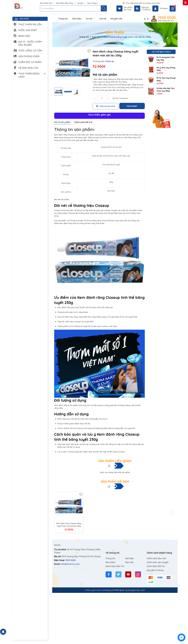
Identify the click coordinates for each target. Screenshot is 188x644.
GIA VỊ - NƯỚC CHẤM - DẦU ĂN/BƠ (28, 43)
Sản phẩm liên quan (115, 461)
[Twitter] (118, 574)
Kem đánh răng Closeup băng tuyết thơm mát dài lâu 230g (69, 525)
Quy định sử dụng (155, 570)
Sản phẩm (111, 562)
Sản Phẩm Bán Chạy (65, 3)
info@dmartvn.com (70, 564)
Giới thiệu (77, 19)
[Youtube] (128, 574)
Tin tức (90, 19)
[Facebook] (109, 574)
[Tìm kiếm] (104, 8)
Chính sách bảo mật (156, 558)
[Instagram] (138, 574)
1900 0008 (167, 18)
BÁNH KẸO (22, 36)
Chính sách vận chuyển (158, 562)
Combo (80, 3)
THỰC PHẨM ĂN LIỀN (27, 24)
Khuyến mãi (116, 19)
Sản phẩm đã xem (115, 482)
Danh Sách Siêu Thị (115, 566)
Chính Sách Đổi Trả (156, 566)
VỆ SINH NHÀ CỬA (26, 68)
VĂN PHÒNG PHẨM (26, 56)
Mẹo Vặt (129, 562)
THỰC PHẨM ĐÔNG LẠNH (27, 75)
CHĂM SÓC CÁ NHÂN (27, 62)
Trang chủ (63, 19)
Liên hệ (103, 19)
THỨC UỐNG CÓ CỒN (28, 50)
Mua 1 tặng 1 (92, 3)
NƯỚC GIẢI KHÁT (25, 30)
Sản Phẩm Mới (46, 3)
